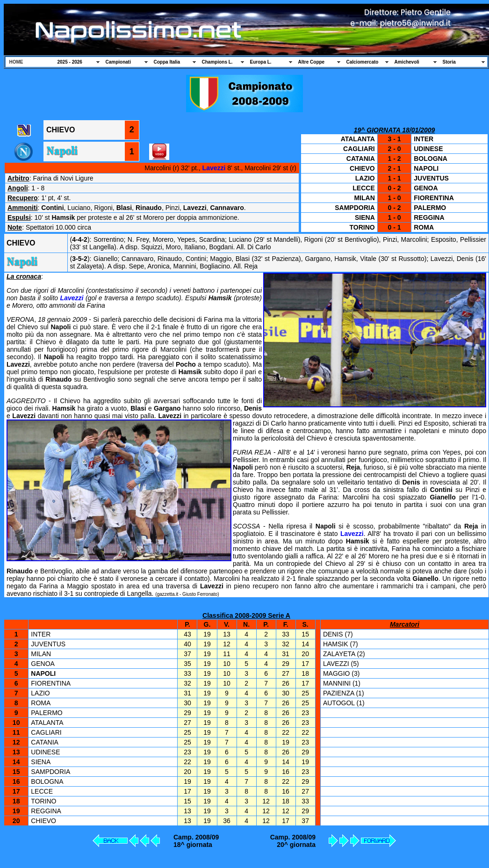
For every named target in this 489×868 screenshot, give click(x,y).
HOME (16, 62)
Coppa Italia (167, 62)
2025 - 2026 (70, 62)
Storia (449, 62)
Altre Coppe (312, 62)
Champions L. (217, 62)
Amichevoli (407, 62)
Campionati (118, 62)
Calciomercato (363, 62)
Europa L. (261, 62)
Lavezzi (214, 168)
